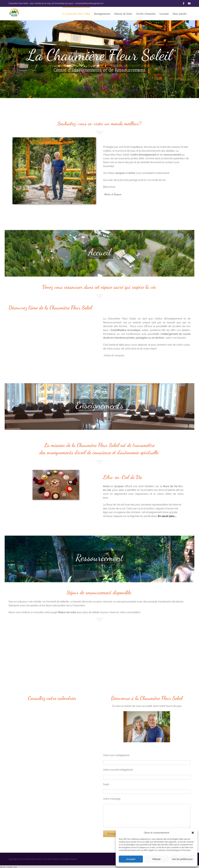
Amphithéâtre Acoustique (125, 330)
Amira (132, 173)
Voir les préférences (182, 859)
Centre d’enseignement (143, 155)
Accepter (131, 859)
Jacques (120, 173)
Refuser (157, 859)
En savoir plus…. (167, 516)
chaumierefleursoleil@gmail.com (89, 3)
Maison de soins (67, 612)
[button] (193, 833)
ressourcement (172, 155)
